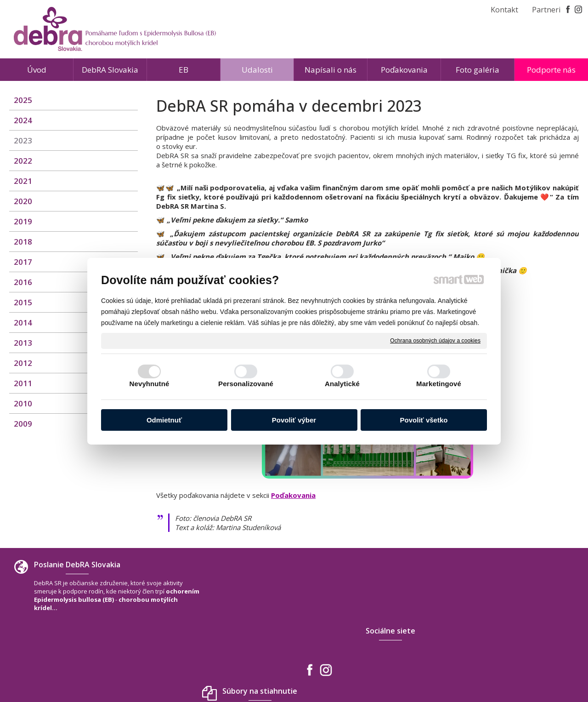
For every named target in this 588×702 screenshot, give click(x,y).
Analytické (342, 384)
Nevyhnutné (150, 384)
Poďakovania (293, 495)
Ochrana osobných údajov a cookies (435, 340)
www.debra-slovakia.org (492, 643)
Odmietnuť (164, 420)
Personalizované (246, 384)
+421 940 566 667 (481, 625)
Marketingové (439, 384)
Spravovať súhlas (430, 669)
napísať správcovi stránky (273, 669)
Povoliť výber (294, 420)
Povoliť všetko (424, 420)
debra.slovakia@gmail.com (495, 634)
